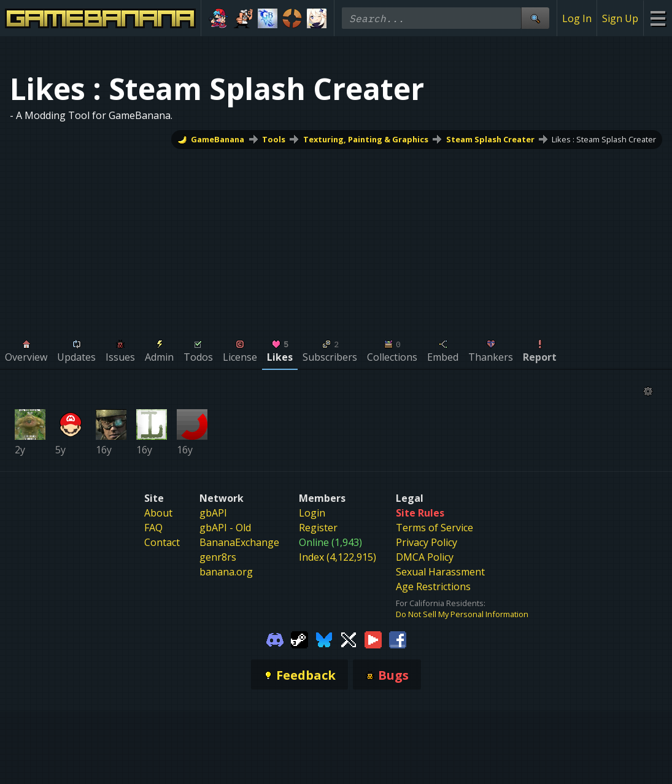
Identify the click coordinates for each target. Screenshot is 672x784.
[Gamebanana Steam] (299, 639)
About (158, 513)
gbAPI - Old (225, 528)
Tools (274, 139)
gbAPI (213, 513)
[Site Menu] (658, 18)
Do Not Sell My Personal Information (462, 614)
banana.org (226, 572)
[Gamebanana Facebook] (398, 639)
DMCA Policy (425, 557)
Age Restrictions (433, 586)
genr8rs (218, 557)
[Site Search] (535, 18)
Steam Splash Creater (490, 139)
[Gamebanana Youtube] (373, 639)
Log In (577, 18)
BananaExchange (239, 542)
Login (312, 513)
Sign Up (620, 18)
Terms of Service (434, 528)
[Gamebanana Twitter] (349, 639)
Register (318, 528)
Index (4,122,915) (338, 557)
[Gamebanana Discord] (275, 639)
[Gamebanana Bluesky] (324, 639)
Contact (162, 542)
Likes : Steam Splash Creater (604, 139)
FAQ (153, 528)
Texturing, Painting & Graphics (366, 139)
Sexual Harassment (440, 572)
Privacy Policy (427, 542)
